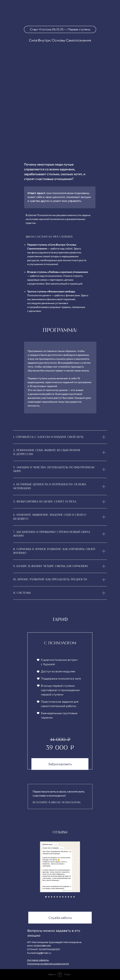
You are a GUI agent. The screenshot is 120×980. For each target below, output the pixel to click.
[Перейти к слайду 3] (52, 897)
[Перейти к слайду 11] (74, 897)
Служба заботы (60, 918)
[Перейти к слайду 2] (49, 897)
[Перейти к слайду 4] (54, 897)
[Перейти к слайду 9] (68, 897)
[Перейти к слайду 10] (71, 897)
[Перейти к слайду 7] (63, 897)
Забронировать (60, 764)
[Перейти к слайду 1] (46, 897)
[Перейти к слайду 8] (66, 897)
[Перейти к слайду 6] (60, 897)
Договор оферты (38, 960)
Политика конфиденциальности (48, 964)
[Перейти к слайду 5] (57, 897)
